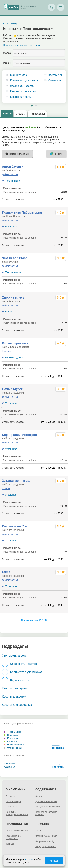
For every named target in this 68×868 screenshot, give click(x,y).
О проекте (11, 796)
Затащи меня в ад (16, 481)
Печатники (11, 226)
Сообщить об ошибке (46, 836)
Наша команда (13, 801)
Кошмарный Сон (15, 526)
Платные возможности (17, 831)
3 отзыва (7, 351)
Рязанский (9, 764)
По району (12, 23)
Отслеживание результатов (13, 837)
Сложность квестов (22, 86)
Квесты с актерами (15, 688)
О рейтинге (11, 807)
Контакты (40, 831)
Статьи (39, 796)
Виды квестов (18, 75)
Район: (7, 63)
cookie (29, 859)
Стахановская (13, 748)
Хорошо (54, 861)
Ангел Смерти (13, 167)
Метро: (7, 53)
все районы (58, 766)
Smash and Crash (15, 258)
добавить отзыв (10, 174)
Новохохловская (14, 745)
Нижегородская (14, 357)
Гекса (6, 572)
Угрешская (11, 403)
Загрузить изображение (48, 807)
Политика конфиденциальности (17, 813)
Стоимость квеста (14, 656)
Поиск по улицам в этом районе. (22, 45)
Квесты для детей (21, 97)
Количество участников (24, 81)
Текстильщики (13, 181)
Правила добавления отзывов (46, 813)
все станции (58, 747)
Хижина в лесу (13, 297)
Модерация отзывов (46, 847)
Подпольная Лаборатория (22, 212)
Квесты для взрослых (23, 91)
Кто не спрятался (15, 343)
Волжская (11, 312)
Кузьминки (11, 738)
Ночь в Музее (12, 389)
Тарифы (10, 844)
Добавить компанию (46, 801)
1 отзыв (6, 488)
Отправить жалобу (45, 841)
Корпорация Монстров (19, 435)
